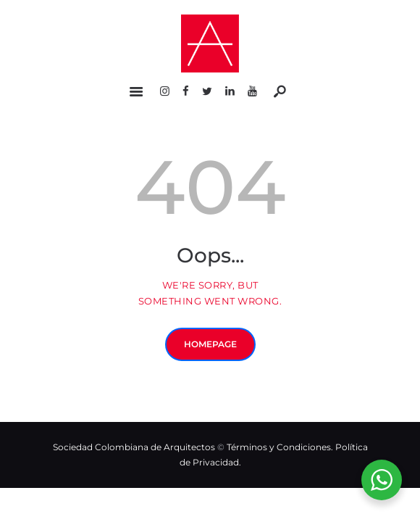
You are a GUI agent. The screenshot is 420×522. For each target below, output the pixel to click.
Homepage (210, 344)
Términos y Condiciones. (281, 447)
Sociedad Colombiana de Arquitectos (134, 447)
